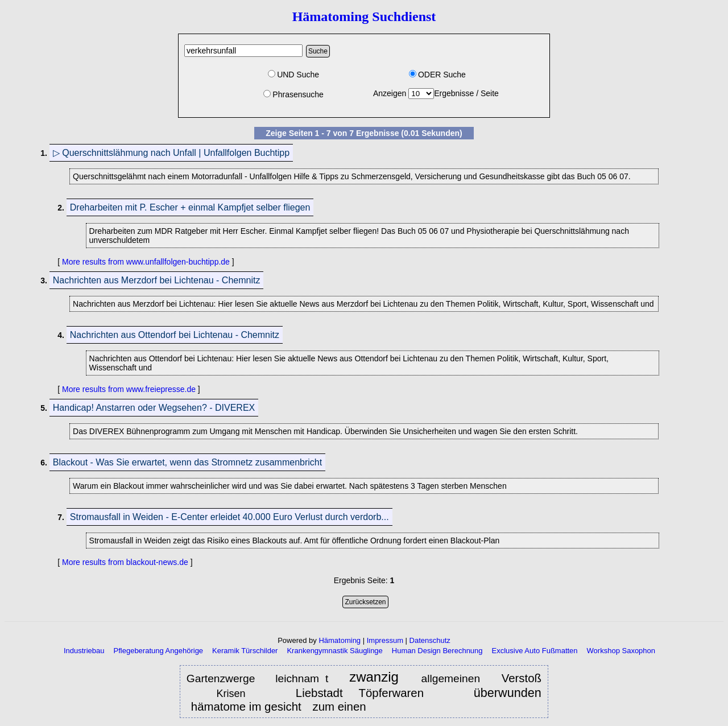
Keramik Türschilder (245, 651)
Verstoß (522, 678)
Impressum (385, 640)
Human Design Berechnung (437, 651)
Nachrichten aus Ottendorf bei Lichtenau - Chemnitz (175, 335)
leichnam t (302, 678)
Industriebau (84, 651)
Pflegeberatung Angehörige (159, 651)
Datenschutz (430, 640)
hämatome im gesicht (246, 707)
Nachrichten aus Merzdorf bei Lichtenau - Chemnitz (157, 280)
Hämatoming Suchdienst (364, 16)
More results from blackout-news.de (125, 562)
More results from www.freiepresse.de (129, 389)
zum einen (339, 707)
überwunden (508, 693)
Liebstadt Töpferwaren (360, 693)
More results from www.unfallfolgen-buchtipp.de (146, 262)
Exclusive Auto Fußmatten (535, 651)
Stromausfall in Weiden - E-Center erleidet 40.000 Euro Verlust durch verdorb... (229, 517)
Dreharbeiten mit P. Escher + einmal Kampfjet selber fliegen (190, 207)
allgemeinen (454, 678)
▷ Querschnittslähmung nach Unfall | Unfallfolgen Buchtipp (171, 153)
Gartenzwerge (221, 678)
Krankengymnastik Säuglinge (334, 651)
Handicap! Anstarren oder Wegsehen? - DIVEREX (154, 408)
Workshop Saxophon (621, 651)
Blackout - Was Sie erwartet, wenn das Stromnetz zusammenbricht (187, 462)
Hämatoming (340, 640)
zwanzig (377, 677)
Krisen (239, 694)
